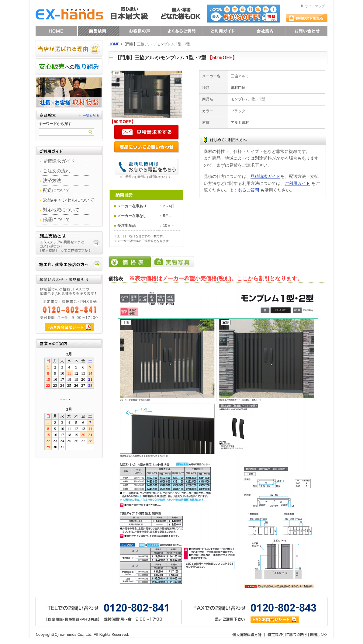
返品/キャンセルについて (69, 200)
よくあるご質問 (244, 190)
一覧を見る (91, 116)
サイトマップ (315, 6)
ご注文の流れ (57, 171)
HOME (114, 44)
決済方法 (52, 180)
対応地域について (61, 210)
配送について (57, 190)
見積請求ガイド (265, 176)
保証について (57, 219)
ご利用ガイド (297, 183)
